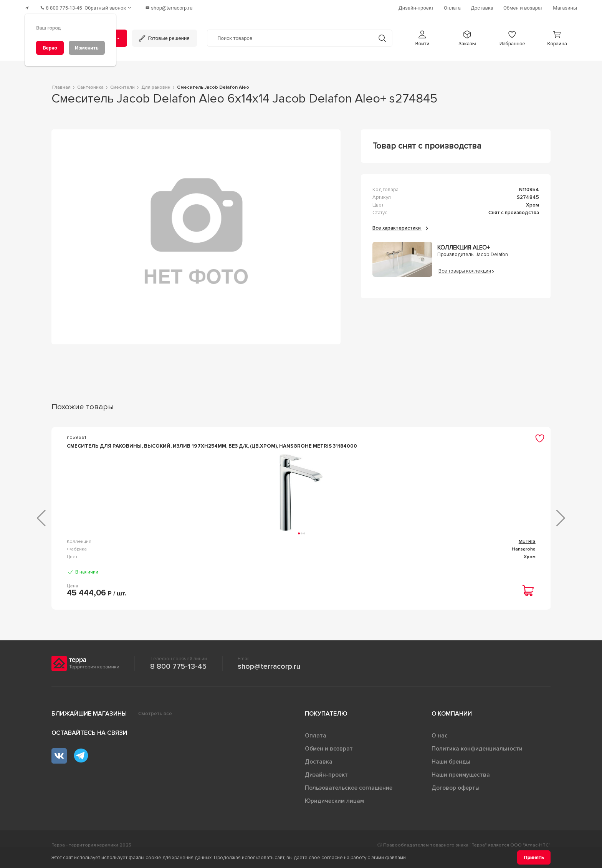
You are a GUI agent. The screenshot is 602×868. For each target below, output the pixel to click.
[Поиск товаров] (290, 34)
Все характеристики (400, 224)
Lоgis (274, 550)
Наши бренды (451, 770)
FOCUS (528, 550)
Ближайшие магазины (89, 722)
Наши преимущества (461, 783)
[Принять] (534, 857)
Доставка (319, 770)
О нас (440, 744)
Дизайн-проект (326, 783)
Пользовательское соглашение (349, 796)
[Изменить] (87, 48)
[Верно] (50, 48)
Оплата (316, 744)
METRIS (144, 550)
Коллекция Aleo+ (464, 244)
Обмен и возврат (329, 757)
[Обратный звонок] (119, 6)
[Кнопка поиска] (377, 34)
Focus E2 (398, 550)
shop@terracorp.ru (269, 675)
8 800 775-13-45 (178, 675)
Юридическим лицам (334, 809)
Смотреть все (155, 722)
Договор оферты (456, 796)
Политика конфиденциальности (477, 757)
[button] (422, 34)
